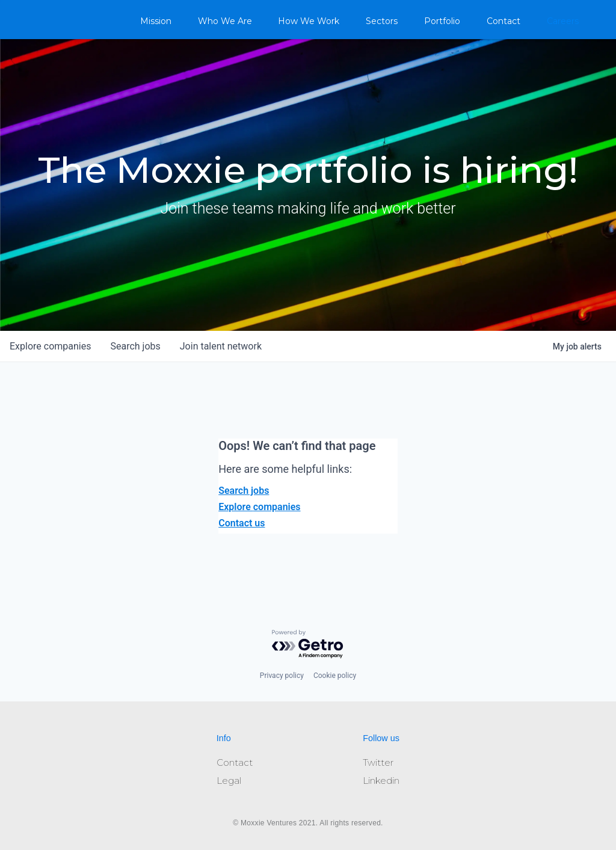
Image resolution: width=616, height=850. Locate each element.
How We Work (309, 21)
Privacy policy (282, 676)
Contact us (242, 523)
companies (50, 346)
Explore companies (259, 507)
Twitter (378, 762)
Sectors (382, 21)
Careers (563, 21)
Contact (504, 21)
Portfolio (442, 21)
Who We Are (225, 21)
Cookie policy (335, 676)
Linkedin (381, 781)
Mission (156, 21)
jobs (135, 346)
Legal (229, 781)
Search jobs (244, 491)
